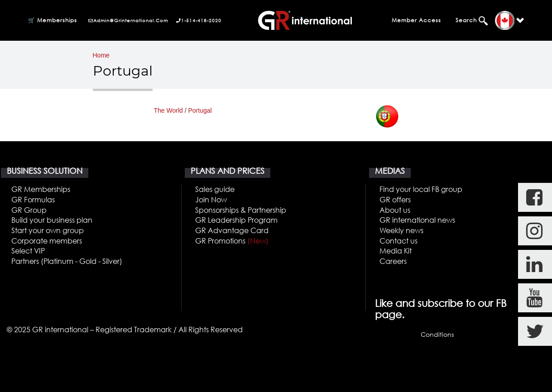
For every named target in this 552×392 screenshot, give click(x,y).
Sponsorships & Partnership (241, 210)
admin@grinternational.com (128, 20)
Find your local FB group (421, 189)
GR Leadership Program (236, 220)
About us (395, 210)
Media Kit (396, 251)
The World (168, 110)
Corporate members (47, 241)
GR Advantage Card (232, 230)
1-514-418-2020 (199, 20)
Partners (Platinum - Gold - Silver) (67, 261)
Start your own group (48, 230)
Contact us (398, 241)
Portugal (200, 110)
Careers (393, 261)
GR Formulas (33, 199)
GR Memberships (41, 189)
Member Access (416, 20)
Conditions (437, 334)
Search (467, 20)
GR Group (29, 210)
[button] (509, 21)
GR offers (395, 199)
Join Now (211, 199)
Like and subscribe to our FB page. (441, 309)
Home (101, 55)
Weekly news (401, 230)
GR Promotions (232, 241)
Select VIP (28, 251)
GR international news (417, 220)
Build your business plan (52, 220)
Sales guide (215, 189)
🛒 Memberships (53, 20)
